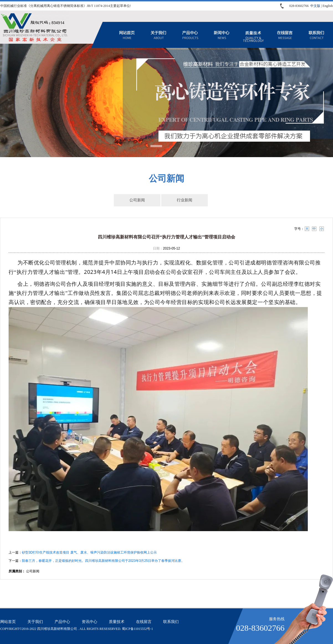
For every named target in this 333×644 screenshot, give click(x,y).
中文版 (315, 6)
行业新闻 (185, 200)
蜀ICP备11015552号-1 (137, 629)
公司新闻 (137, 200)
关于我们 (158, 35)
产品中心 (190, 35)
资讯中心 (222, 35)
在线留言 (285, 35)
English (328, 6)
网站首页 (127, 35)
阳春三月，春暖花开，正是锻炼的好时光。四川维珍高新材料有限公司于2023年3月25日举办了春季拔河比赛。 (103, 561)
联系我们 (316, 35)
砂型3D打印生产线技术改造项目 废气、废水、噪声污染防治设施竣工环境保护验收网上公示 (89, 552)
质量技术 (253, 35)
